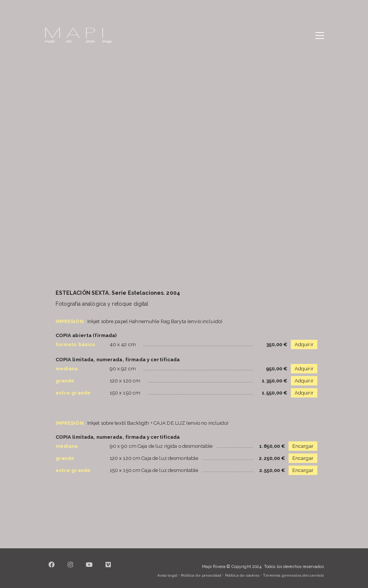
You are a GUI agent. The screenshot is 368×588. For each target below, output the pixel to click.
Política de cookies (242, 575)
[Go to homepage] (78, 36)
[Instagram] (71, 569)
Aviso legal (167, 575)
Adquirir (304, 344)
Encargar (303, 446)
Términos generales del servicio (293, 575)
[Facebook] (52, 569)
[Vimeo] (109, 569)
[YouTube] (90, 569)
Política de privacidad (201, 575)
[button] (320, 36)
